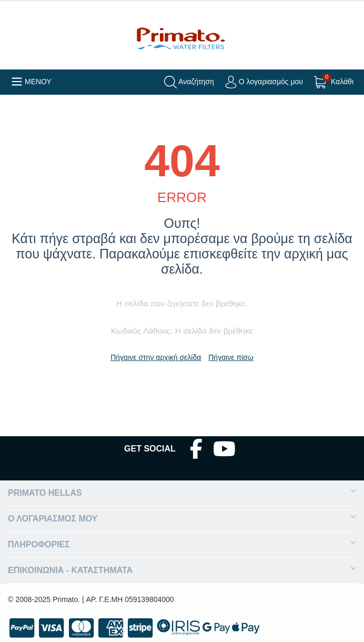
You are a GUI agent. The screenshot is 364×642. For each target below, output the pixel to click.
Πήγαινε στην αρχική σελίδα (156, 357)
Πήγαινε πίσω (231, 357)
